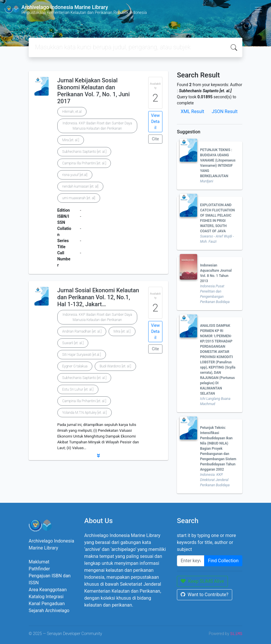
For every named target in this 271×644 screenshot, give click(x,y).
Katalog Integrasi (46, 597)
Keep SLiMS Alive (202, 581)
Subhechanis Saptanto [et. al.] (84, 152)
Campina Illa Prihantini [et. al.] (84, 163)
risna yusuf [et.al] (75, 175)
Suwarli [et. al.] (73, 343)
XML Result (192, 111)
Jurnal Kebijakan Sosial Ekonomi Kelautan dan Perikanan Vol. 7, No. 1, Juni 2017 (94, 91)
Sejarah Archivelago (49, 611)
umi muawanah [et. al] (79, 198)
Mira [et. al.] (71, 140)
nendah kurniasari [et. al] (80, 186)
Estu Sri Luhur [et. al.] (78, 389)
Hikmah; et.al (72, 112)
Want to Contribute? (205, 595)
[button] (98, 456)
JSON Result (225, 111)
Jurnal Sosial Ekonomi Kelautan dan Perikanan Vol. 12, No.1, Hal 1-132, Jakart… (98, 297)
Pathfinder (39, 569)
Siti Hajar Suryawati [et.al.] (82, 355)
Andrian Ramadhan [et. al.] (82, 331)
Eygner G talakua (75, 366)
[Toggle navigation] (258, 10)
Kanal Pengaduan (47, 604)
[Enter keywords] (191, 561)
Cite (155, 139)
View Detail (155, 121)
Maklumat (39, 562)
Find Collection (223, 561)
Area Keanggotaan (48, 590)
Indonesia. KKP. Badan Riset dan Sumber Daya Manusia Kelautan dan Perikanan (97, 126)
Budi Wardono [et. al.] (115, 366)
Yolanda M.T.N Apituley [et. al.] (85, 413)
